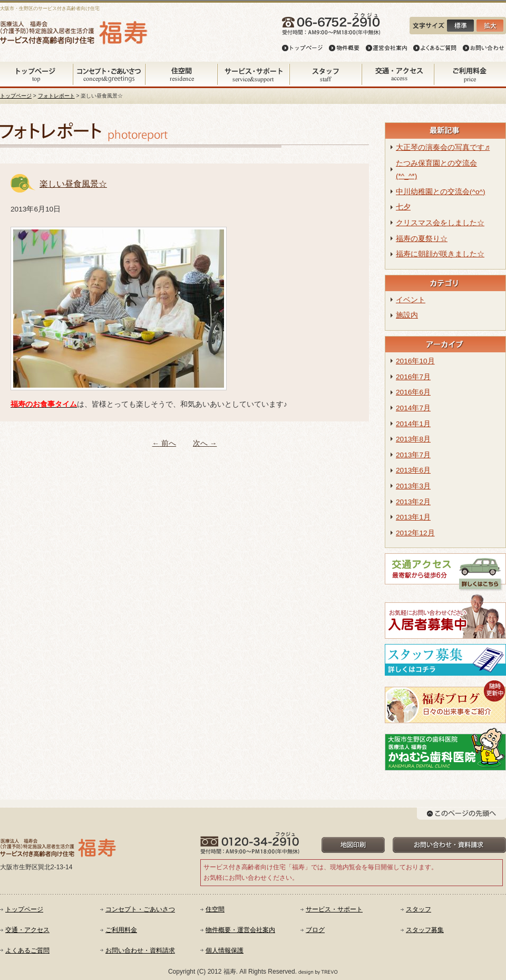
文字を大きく (488, 26)
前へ (164, 443)
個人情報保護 (225, 950)
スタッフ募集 (425, 930)
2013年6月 (413, 470)
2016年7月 (413, 377)
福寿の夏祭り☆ (422, 239)
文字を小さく (460, 26)
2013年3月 (413, 486)
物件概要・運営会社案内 (240, 930)
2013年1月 (413, 517)
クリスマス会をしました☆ (440, 223)
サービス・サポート (334, 909)
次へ (205, 443)
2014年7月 (413, 408)
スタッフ (419, 909)
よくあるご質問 (27, 950)
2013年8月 (413, 439)
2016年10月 (415, 361)
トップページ (16, 96)
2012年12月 (415, 533)
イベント (411, 300)
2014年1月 (413, 424)
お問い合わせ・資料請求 (140, 950)
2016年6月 (413, 392)
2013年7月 (413, 455)
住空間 (215, 909)
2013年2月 (413, 502)
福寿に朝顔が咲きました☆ (440, 254)
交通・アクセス (27, 930)
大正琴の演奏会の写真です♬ (443, 147)
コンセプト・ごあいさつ (140, 909)
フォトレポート (56, 96)
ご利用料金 (121, 930)
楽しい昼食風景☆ (73, 184)
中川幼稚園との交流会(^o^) (441, 192)
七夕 (403, 207)
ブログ (315, 930)
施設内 (407, 315)
